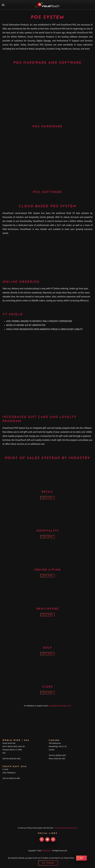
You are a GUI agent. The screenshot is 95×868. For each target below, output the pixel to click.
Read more (47, 498)
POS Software (47, 192)
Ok (82, 858)
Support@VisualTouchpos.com (60, 706)
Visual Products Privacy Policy (66, 828)
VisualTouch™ (47, 851)
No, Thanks (48, 863)
